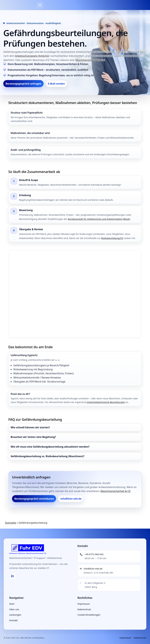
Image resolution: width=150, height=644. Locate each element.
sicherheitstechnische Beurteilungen (106, 402)
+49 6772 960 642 (94, 554)
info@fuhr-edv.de (71, 499)
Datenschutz (84, 609)
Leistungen (15, 615)
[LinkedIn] (13, 576)
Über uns (14, 609)
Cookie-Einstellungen (89, 615)
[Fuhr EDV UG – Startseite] (28, 549)
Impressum (84, 604)
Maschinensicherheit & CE (90, 60)
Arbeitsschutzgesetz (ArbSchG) (32, 56)
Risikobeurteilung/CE (112, 238)
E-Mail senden (56, 84)
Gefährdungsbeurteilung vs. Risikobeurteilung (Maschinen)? (48, 456)
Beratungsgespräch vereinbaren (34, 499)
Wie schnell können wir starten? (30, 427)
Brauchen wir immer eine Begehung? (33, 437)
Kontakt (13, 620)
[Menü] (40, 5)
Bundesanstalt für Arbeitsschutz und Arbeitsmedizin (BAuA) (99, 219)
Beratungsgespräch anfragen (23, 84)
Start (12, 604)
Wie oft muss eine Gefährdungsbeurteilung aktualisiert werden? (50, 447)
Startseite (10, 523)
